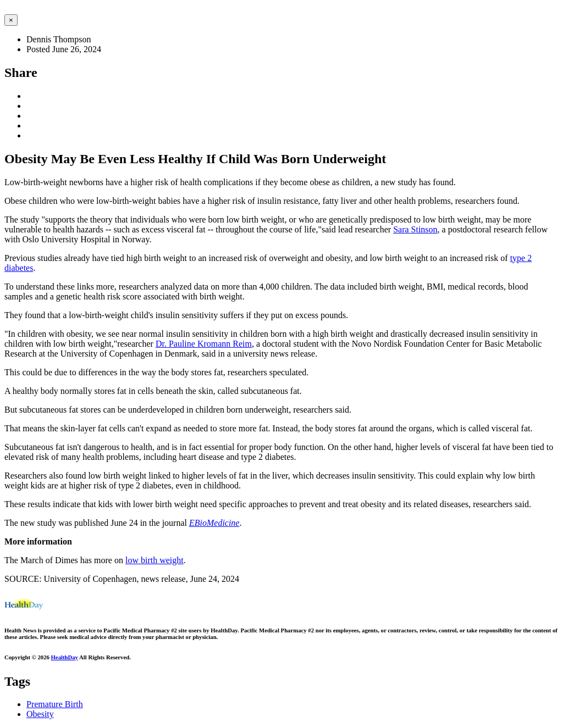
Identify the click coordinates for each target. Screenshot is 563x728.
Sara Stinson (415, 229)
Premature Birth (55, 704)
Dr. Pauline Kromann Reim (204, 344)
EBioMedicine (214, 523)
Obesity (40, 714)
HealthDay (65, 657)
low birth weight (154, 560)
